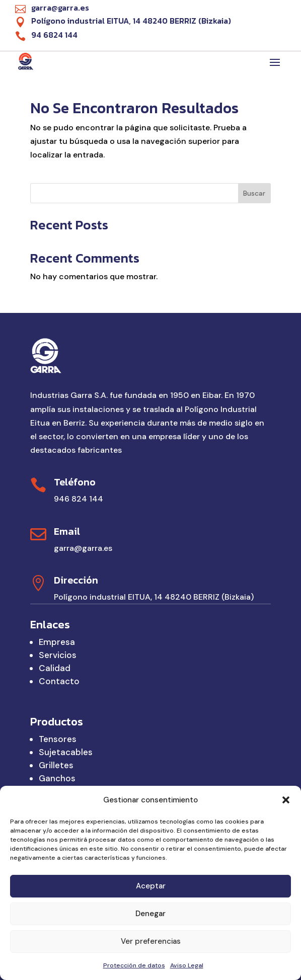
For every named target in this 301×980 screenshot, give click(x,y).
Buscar (254, 193)
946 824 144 (79, 499)
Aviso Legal (187, 965)
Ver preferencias (151, 941)
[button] (286, 800)
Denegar (150, 914)
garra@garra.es (83, 548)
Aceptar (151, 886)
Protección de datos (134, 965)
